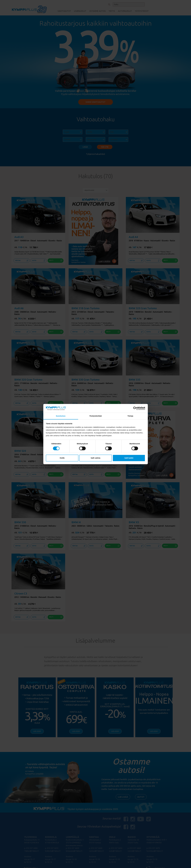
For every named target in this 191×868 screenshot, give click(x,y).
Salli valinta (95, 458)
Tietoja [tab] (130, 416)
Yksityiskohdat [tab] (95, 416)
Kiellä (62, 458)
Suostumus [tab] (61, 416)
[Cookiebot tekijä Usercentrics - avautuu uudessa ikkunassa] (135, 408)
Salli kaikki (129, 458)
